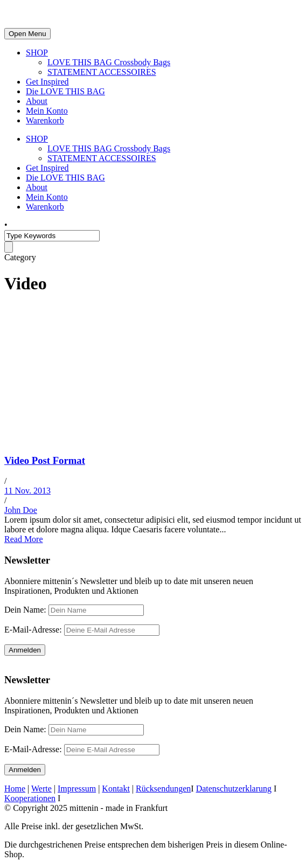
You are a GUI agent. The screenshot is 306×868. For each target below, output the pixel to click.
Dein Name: (25, 610)
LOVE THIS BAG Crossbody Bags (109, 62)
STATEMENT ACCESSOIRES (102, 72)
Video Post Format (45, 460)
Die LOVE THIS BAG (65, 91)
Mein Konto (47, 111)
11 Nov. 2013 (27, 491)
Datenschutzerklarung (234, 789)
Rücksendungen (163, 789)
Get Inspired (47, 82)
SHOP (37, 53)
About (37, 101)
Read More (24, 539)
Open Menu (27, 34)
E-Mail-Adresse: (82, 630)
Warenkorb (45, 120)
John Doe (21, 510)
